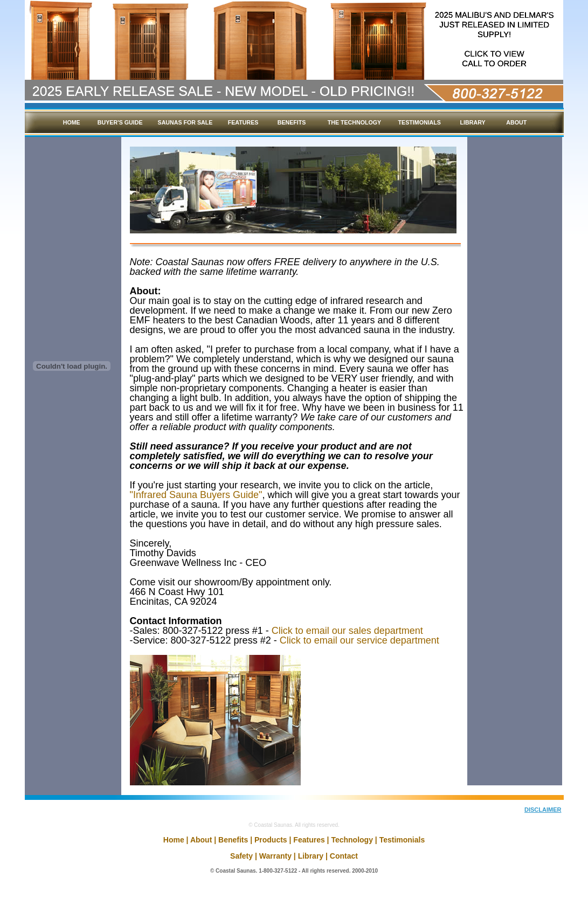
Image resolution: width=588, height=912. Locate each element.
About (201, 840)
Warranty (275, 856)
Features (309, 840)
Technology (352, 840)
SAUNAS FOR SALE (185, 122)
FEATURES (243, 122)
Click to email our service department (359, 640)
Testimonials (402, 840)
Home (174, 840)
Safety (241, 856)
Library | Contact (328, 856)
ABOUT (516, 122)
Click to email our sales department (347, 631)
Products (271, 840)
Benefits (233, 840)
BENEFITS (292, 122)
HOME (72, 122)
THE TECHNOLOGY (354, 122)
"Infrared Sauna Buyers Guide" (196, 495)
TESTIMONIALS (420, 122)
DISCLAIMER (543, 810)
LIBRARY (473, 122)
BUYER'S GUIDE (120, 122)
